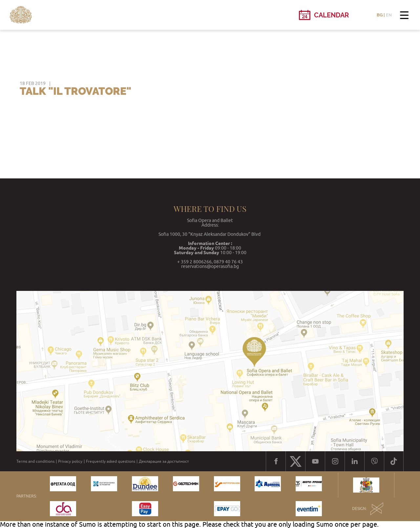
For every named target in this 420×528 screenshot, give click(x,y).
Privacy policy (70, 461)
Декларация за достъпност (164, 461)
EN (389, 15)
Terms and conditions (35, 461)
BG (380, 15)
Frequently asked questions (111, 461)
